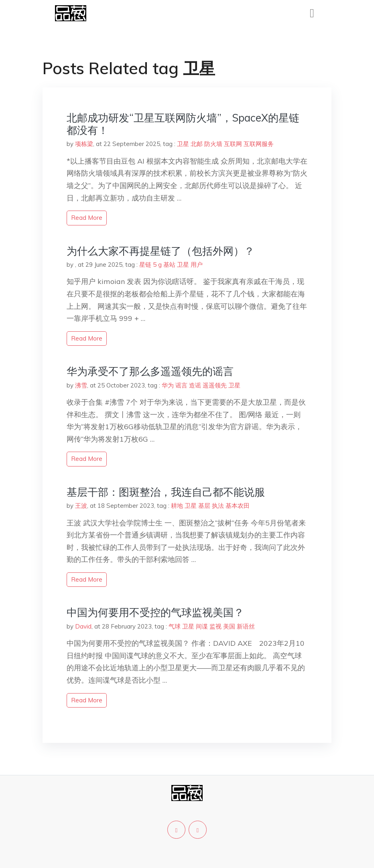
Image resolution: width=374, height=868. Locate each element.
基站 (169, 265)
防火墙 (213, 144)
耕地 (177, 506)
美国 (229, 626)
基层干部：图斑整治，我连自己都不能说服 (166, 492)
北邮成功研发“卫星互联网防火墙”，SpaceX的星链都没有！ (183, 124)
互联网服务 (259, 144)
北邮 (197, 144)
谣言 (181, 385)
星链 (145, 265)
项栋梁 (84, 144)
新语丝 (246, 626)
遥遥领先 (215, 385)
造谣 (195, 385)
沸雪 (81, 385)
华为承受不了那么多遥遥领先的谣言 (150, 371)
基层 (204, 506)
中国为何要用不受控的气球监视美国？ (155, 612)
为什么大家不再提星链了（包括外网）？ (161, 251)
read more (87, 218)
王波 (81, 506)
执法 (218, 506)
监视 (215, 626)
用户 (197, 265)
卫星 (183, 144)
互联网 (233, 144)
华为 (168, 385)
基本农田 (238, 506)
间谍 (202, 626)
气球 (175, 626)
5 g (157, 265)
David (83, 626)
